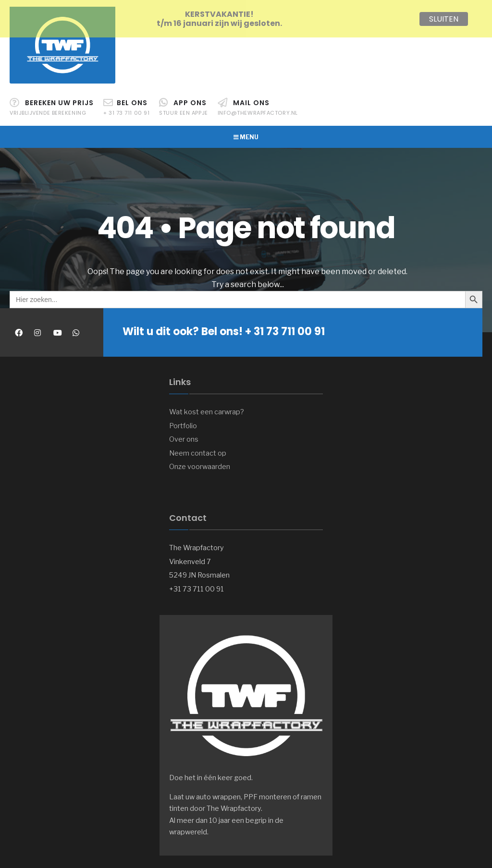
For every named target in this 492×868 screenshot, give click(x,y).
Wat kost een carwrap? (207, 409)
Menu (246, 134)
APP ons (183, 104)
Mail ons (258, 104)
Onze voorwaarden (200, 463)
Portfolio (183, 422)
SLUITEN (444, 19)
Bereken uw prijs (52, 104)
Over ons (184, 436)
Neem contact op (198, 450)
